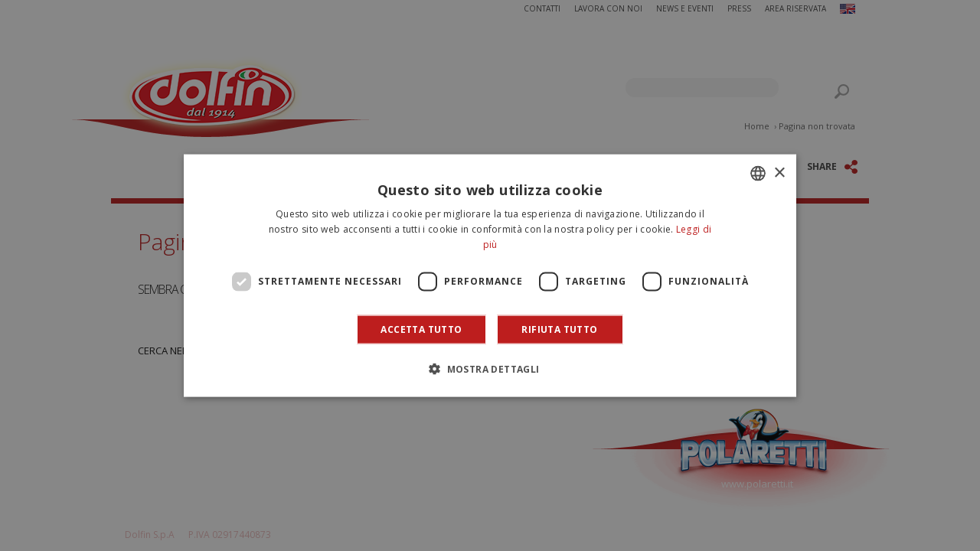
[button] (490, 368)
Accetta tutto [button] (421, 329)
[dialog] (490, 276)
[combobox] (758, 174)
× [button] (779, 173)
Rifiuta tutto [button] (559, 329)
